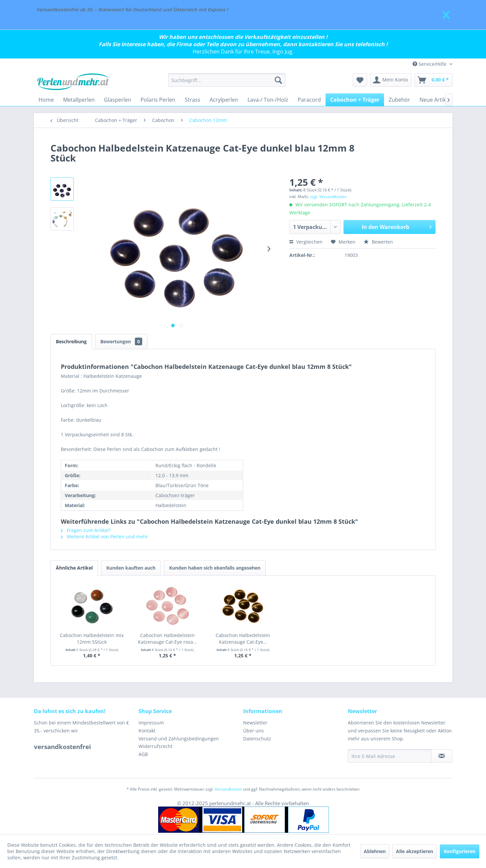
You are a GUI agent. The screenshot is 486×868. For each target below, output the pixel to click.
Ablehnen (375, 851)
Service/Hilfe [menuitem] (430, 64)
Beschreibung (71, 341)
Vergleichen (306, 242)
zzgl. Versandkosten (328, 197)
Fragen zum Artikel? (86, 530)
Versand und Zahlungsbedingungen (179, 739)
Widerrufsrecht (155, 746)
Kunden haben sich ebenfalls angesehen (215, 568)
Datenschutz (257, 739)
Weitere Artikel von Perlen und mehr (104, 537)
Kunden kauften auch (131, 568)
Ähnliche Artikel (74, 568)
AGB (143, 754)
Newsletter (255, 723)
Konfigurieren (460, 851)
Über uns (253, 731)
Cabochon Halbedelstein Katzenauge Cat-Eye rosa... (167, 639)
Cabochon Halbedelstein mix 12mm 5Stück (92, 639)
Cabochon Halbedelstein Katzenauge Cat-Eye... (243, 639)
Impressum (151, 723)
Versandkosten (228, 789)
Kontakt (147, 731)
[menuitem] (227, 80)
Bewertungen (121, 341)
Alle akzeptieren (415, 851)
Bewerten (378, 242)
